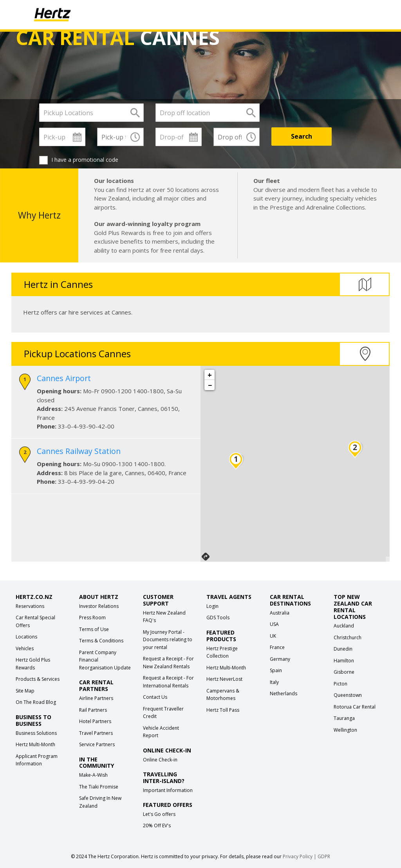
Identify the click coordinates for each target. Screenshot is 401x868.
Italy (274, 682)
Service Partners (97, 744)
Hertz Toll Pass (223, 710)
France (277, 647)
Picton (340, 684)
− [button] (210, 385)
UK (273, 636)
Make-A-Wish (93, 775)
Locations (26, 637)
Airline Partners (96, 698)
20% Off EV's (157, 826)
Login (212, 606)
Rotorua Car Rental (355, 707)
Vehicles (25, 648)
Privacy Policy (298, 856)
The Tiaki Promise (99, 787)
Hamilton (344, 661)
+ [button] (210, 375)
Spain (276, 670)
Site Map (25, 691)
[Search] (302, 137)
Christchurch (348, 637)
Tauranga (344, 718)
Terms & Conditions (101, 641)
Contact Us (155, 697)
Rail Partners (93, 710)
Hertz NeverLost (224, 679)
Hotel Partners (95, 721)
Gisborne (344, 672)
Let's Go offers (159, 814)
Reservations (30, 606)
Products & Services (38, 679)
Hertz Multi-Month (35, 744)
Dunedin (343, 649)
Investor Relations (99, 606)
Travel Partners (96, 733)
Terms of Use (94, 629)
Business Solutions (36, 733)
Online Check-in (160, 760)
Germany (280, 659)
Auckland (344, 626)
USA (274, 624)
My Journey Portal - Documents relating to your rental (168, 640)
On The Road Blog (36, 702)
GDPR (324, 856)
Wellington (345, 730)
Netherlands (284, 693)
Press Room (92, 618)
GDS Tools (218, 618)
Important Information (168, 790)
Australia (280, 613)
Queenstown (348, 695)
